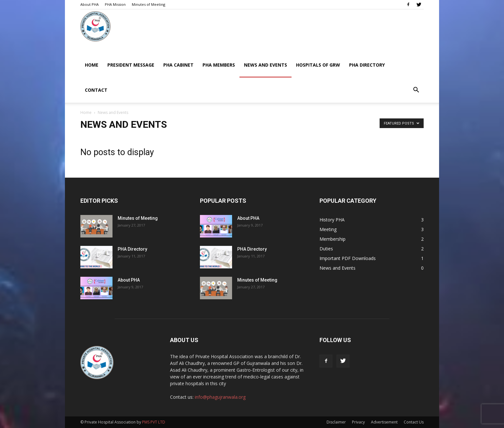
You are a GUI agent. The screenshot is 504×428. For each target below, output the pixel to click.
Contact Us (414, 422)
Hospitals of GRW (318, 65)
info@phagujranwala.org (220, 397)
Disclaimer (336, 422)
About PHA (90, 4)
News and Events (265, 65)
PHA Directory (367, 65)
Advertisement (384, 422)
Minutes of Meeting (148, 4)
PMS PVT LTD (154, 422)
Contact (96, 90)
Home (92, 65)
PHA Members (219, 65)
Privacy (358, 422)
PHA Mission (115, 4)
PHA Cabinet (178, 65)
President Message (131, 65)
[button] (416, 91)
